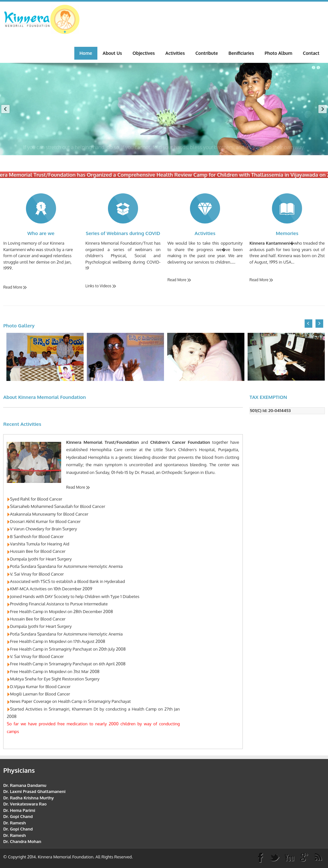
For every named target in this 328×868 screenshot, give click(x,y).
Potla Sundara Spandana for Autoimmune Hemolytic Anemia (65, 566)
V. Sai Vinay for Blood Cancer (35, 574)
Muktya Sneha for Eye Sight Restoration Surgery (53, 679)
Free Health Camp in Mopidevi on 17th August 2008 (56, 641)
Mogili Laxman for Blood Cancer (38, 694)
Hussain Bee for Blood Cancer (36, 551)
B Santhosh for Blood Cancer (35, 536)
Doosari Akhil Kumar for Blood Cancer (44, 521)
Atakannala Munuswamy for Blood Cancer (48, 514)
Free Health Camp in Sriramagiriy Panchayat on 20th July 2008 (66, 649)
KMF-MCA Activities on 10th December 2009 (49, 589)
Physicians (19, 770)
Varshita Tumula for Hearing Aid (38, 544)
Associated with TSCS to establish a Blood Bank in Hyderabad (66, 581)
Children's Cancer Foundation (180, 442)
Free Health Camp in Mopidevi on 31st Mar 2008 (53, 671)
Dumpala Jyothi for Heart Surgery (39, 559)
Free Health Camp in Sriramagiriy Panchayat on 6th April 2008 (66, 664)
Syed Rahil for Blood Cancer (34, 499)
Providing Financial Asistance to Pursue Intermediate (57, 604)
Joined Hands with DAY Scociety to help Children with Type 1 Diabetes (73, 596)
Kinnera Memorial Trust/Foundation (102, 442)
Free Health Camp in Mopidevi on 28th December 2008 (60, 611)
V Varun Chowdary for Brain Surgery (43, 529)
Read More (13, 287)
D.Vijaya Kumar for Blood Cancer (39, 687)
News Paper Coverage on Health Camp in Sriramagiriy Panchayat (69, 701)
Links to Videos (98, 286)
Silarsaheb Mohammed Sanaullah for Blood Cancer (56, 506)
